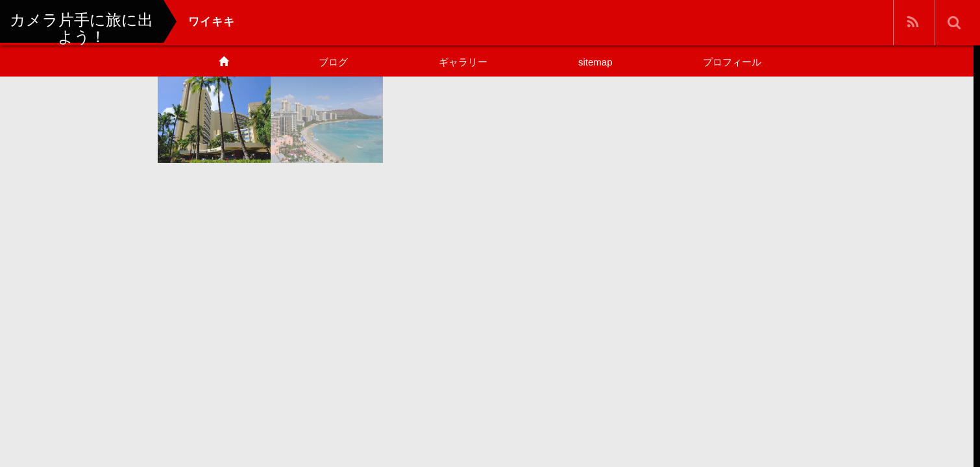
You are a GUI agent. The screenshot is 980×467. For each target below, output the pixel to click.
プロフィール (732, 62)
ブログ (333, 62)
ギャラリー (463, 62)
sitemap (595, 62)
